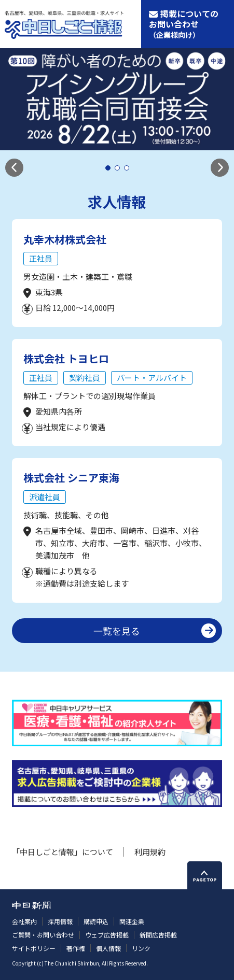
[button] (14, 168)
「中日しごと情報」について (63, 852)
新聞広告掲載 (158, 935)
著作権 (76, 948)
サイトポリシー (34, 948)
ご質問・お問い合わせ (43, 935)
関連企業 (132, 921)
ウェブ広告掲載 (107, 935)
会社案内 (24, 921)
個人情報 (108, 948)
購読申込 (96, 921)
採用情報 (60, 921)
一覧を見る (117, 631)
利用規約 (150, 852)
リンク (141, 948)
